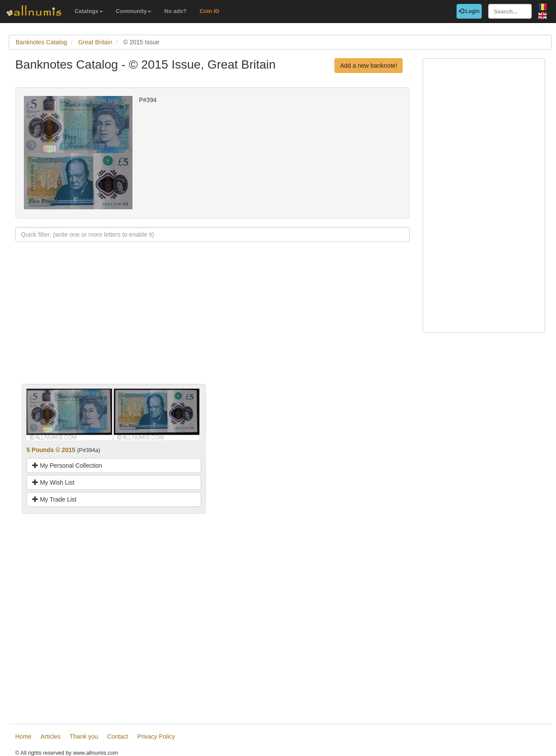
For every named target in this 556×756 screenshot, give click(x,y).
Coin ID (209, 11)
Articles (50, 736)
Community (134, 11)
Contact (118, 736)
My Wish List (53, 482)
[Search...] (510, 11)
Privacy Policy (156, 736)
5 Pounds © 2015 (51, 450)
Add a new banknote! (369, 66)
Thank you (84, 736)
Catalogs (89, 11)
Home (23, 736)
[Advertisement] (212, 323)
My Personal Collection (67, 465)
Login (469, 11)
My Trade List (54, 499)
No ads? (175, 11)
